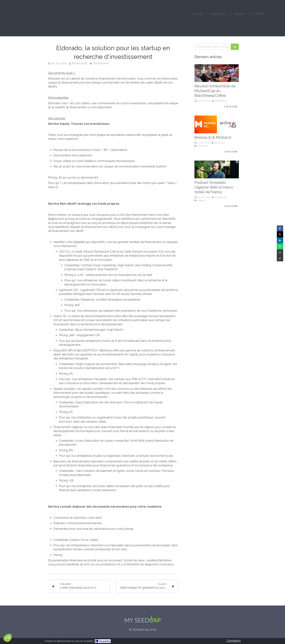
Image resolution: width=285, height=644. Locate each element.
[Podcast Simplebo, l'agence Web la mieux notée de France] (217, 169)
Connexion (234, 641)
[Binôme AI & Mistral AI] (217, 124)
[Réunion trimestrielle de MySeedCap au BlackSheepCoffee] (217, 73)
